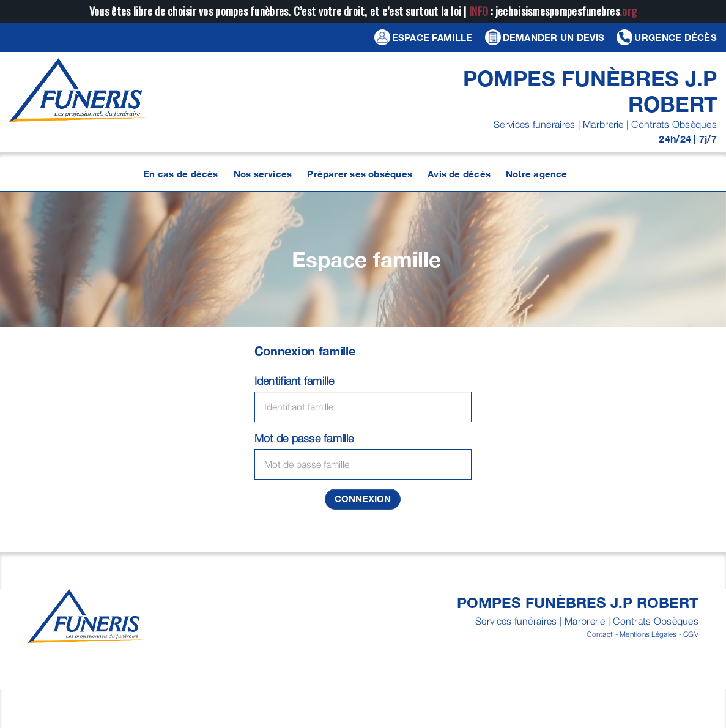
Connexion (363, 499)
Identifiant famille (294, 381)
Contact (600, 634)
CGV (691, 634)
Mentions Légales (648, 634)
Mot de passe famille (304, 438)
